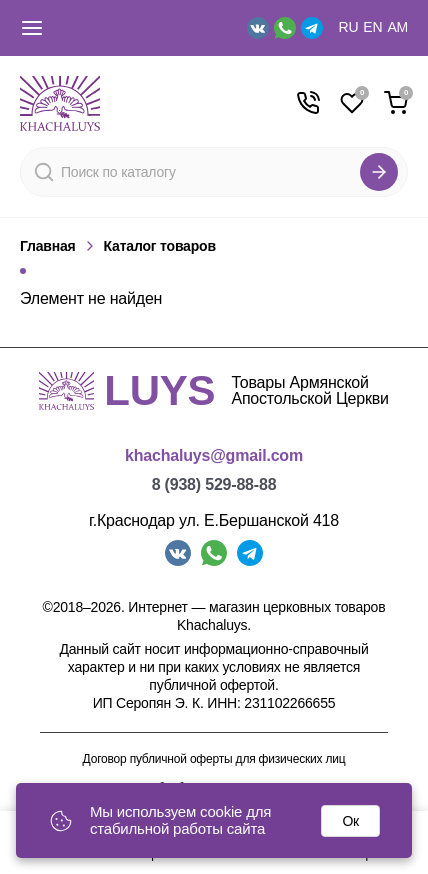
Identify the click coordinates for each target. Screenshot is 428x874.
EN (372, 27)
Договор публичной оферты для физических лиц (214, 759)
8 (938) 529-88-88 (214, 484)
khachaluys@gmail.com (214, 455)
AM (397, 27)
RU (349, 27)
